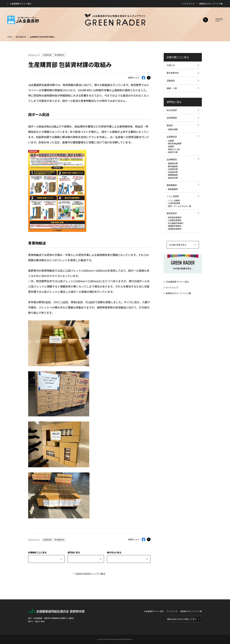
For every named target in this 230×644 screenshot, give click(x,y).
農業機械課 (173, 175)
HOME (10, 37)
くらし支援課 (174, 200)
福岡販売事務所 (175, 226)
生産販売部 (172, 137)
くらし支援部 (173, 196)
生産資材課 (173, 169)
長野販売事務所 (175, 229)
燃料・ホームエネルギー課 (180, 206)
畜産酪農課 (173, 189)
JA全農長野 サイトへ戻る (20, 4)
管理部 (170, 125)
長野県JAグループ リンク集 (211, 4)
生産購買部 (172, 159)
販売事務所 (172, 213)
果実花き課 (173, 152)
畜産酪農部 (172, 185)
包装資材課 (47, 55)
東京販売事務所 (175, 217)
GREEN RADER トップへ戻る (90, 574)
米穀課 (171, 141)
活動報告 (171, 81)
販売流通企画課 (175, 143)
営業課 (171, 146)
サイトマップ (189, 4)
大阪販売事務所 (175, 220)
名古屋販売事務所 (176, 223)
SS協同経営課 (174, 203)
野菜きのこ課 (174, 149)
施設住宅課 (173, 178)
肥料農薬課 (173, 166)
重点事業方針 (21, 37)
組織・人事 (172, 88)
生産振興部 (172, 118)
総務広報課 (173, 129)
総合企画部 (172, 110)
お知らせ (171, 65)
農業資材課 (173, 163)
